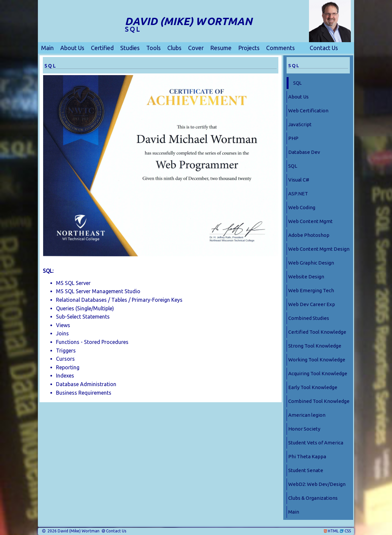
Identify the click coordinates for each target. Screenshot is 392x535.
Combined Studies (309, 318)
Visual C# (299, 180)
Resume (221, 48)
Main (47, 48)
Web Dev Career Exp (312, 304)
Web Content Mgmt (310, 221)
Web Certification (308, 111)
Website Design (306, 277)
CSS (348, 531)
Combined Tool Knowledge (319, 401)
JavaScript (300, 124)
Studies (130, 48)
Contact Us (324, 48)
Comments (280, 48)
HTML (333, 531)
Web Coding (302, 207)
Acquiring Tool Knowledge (318, 373)
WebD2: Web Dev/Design (317, 484)
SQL (297, 83)
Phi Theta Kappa (307, 456)
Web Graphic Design (311, 263)
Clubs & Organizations (313, 498)
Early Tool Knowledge (313, 387)
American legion (307, 415)
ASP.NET (298, 194)
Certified (102, 48)
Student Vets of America (316, 443)
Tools (154, 48)
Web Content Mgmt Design (319, 249)
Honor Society (304, 429)
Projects (249, 48)
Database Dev (304, 152)
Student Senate (306, 470)
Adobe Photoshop (309, 235)
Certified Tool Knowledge (317, 332)
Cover (196, 48)
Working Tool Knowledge (317, 360)
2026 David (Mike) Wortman (73, 531)
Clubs (174, 48)
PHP (293, 138)
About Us (72, 48)
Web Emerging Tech (311, 290)
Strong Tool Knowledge (315, 346)
